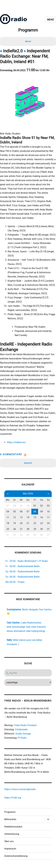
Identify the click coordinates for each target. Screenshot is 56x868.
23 (42, 523)
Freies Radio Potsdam (25, 725)
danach (28, 463)
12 (14, 517)
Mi (21, 500)
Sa (42, 500)
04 (8, 512)
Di (14, 500)
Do (28, 500)
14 (28, 517)
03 (48, 506)
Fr (35, 500)
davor (28, 41)
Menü (51, 20)
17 (48, 517)
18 (8, 523)
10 (48, 512)
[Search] (28, 673)
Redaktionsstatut (13, 827)
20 (21, 523)
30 (28, 506)
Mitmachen (10, 819)
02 (42, 506)
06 (21, 512)
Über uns (9, 841)
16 (42, 517)
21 (28, 523)
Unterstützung (12, 834)
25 (8, 529)
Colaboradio (21, 729)
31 (48, 529)
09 (42, 512)
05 (14, 512)
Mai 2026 (28, 494)
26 (14, 529)
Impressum (10, 849)
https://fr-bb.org (13, 798)
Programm (10, 812)
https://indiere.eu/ (17, 442)
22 (35, 523)
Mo (8, 500)
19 (14, 523)
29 (21, 506)
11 (8, 517)
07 (28, 512)
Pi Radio (22, 738)
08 (35, 512)
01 (35, 506)
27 (8, 506)
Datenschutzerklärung (16, 856)
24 (48, 523)
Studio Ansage (23, 734)
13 (21, 517)
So (48, 500)
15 (35, 517)
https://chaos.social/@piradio (20, 789)
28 (14, 506)
